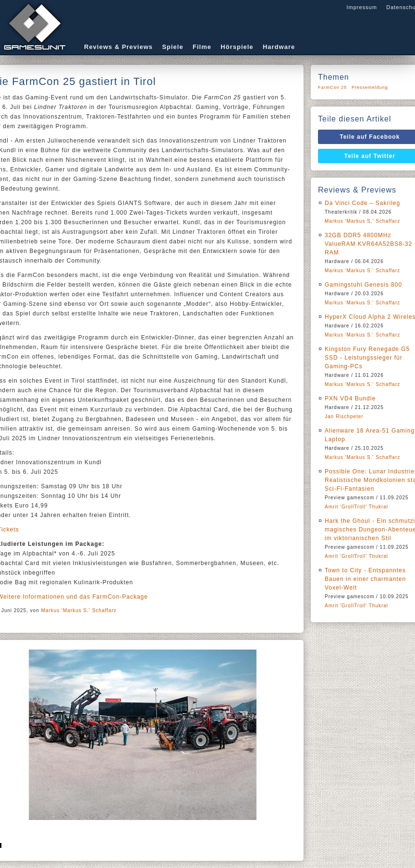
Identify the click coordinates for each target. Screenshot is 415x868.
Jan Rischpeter (344, 416)
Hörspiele (237, 47)
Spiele (172, 47)
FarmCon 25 (332, 87)
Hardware (279, 47)
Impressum (361, 7)
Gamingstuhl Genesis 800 (363, 285)
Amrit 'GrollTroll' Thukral (356, 507)
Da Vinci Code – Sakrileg (362, 203)
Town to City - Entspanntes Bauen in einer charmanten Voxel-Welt (365, 579)
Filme (202, 47)
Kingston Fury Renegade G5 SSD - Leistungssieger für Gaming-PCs (367, 358)
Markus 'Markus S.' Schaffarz (79, 610)
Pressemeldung (370, 87)
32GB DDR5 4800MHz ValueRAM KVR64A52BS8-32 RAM (368, 244)
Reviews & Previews (118, 47)
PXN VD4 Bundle (350, 398)
